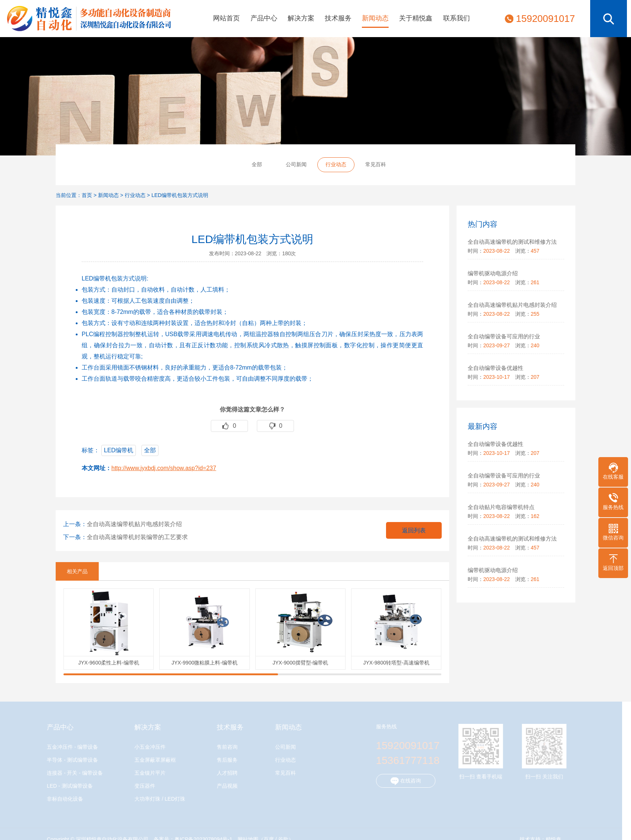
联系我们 (457, 18)
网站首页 (226, 18)
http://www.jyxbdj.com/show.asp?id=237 (164, 468)
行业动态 (336, 164)
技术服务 (338, 18)
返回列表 (414, 530)
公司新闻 (296, 164)
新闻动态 (375, 18)
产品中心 (264, 18)
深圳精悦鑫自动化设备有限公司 (85, 19)
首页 (87, 195)
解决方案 (301, 18)
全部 (257, 164)
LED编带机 (119, 450)
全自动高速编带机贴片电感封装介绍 (134, 524)
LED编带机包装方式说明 (180, 195)
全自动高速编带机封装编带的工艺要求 (137, 537)
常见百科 (376, 164)
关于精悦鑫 (416, 18)
